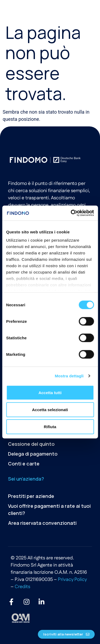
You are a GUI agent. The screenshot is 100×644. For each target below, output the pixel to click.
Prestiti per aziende (31, 496)
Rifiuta (50, 426)
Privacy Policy (72, 580)
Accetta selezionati (50, 409)
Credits (22, 587)
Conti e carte (24, 464)
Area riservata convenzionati (42, 523)
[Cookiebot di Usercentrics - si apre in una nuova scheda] (71, 213)
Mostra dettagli (69, 376)
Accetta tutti (50, 392)
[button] (86, 10)
